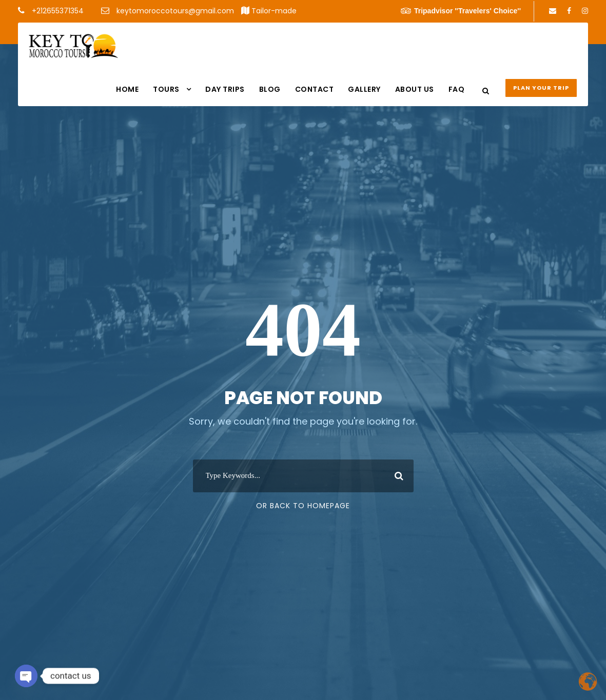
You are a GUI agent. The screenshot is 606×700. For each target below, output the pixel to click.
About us (415, 89)
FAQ (457, 89)
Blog (270, 89)
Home (127, 89)
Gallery (364, 89)
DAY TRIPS (225, 89)
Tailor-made (274, 11)
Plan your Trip (541, 88)
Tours (166, 89)
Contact (315, 89)
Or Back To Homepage (303, 506)
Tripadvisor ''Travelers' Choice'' (461, 11)
